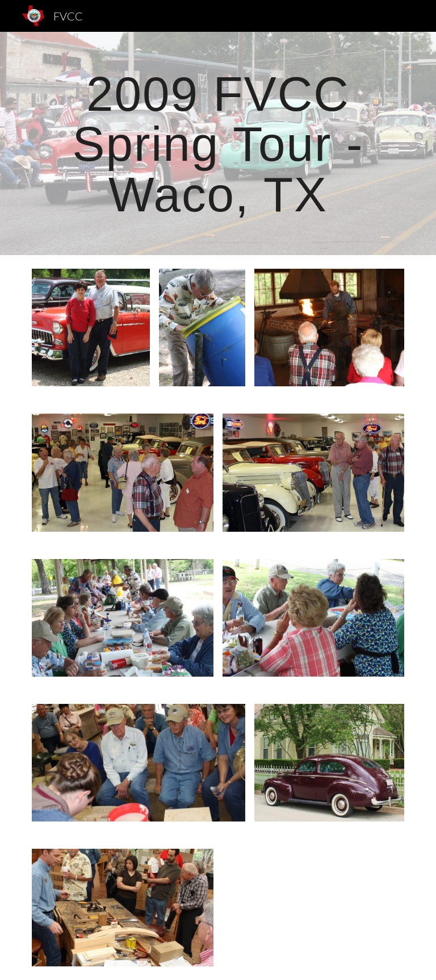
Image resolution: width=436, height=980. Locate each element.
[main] (218, 143)
